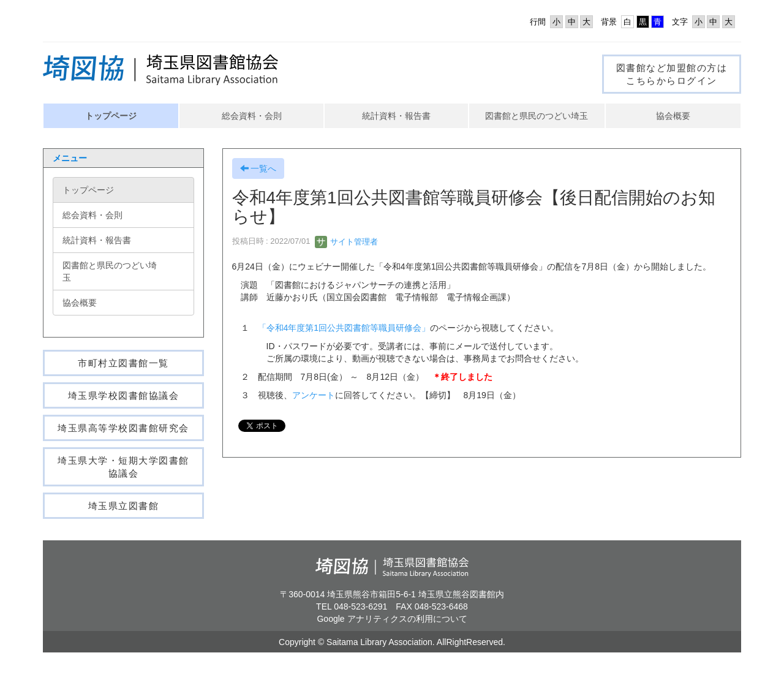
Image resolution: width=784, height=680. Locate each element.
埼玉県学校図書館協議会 (124, 395)
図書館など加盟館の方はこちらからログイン (672, 74)
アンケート (314, 395)
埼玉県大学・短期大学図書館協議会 (123, 467)
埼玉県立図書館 (124, 506)
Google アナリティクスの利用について (392, 619)
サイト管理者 (347, 242)
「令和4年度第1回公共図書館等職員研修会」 (344, 328)
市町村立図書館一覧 (123, 363)
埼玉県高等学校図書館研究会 (123, 428)
